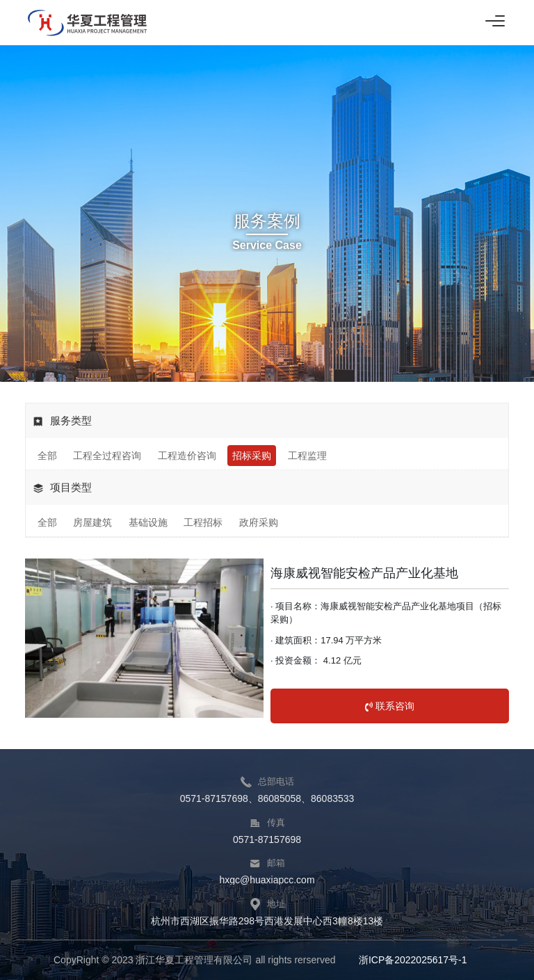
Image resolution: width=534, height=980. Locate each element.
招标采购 (252, 456)
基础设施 (148, 522)
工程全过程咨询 (107, 456)
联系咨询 (390, 706)
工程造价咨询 (187, 456)
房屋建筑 (92, 522)
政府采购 (259, 522)
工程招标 (203, 522)
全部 (47, 456)
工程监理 (307, 456)
